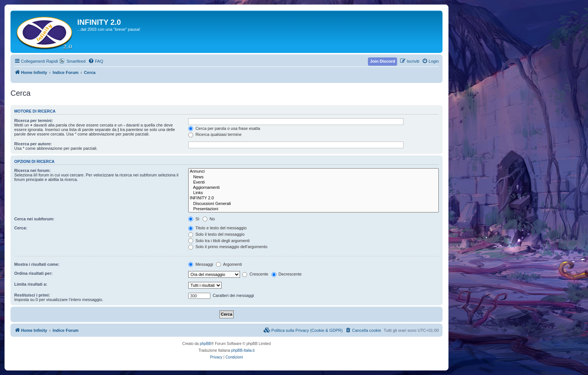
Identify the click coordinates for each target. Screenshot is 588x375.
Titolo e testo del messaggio (217, 228)
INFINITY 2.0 (313, 198)
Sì (194, 219)
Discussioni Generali (313, 204)
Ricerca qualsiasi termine (215, 134)
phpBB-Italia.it (243, 350)
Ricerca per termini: (34, 120)
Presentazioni (313, 209)
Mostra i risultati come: (37, 264)
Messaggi (201, 264)
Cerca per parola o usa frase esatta (224, 128)
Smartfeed (76, 61)
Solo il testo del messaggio (216, 234)
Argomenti (229, 264)
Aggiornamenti (313, 188)
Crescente (255, 274)
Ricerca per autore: (33, 144)
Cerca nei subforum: (34, 219)
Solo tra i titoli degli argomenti (219, 241)
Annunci (313, 172)
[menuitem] (96, 61)
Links (313, 193)
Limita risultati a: (31, 284)
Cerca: (21, 228)
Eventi (313, 182)
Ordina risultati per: (33, 273)
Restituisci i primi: (32, 295)
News (313, 177)
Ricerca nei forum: (32, 170)
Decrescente (287, 274)
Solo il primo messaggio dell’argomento (228, 247)
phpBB (205, 344)
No (209, 219)
